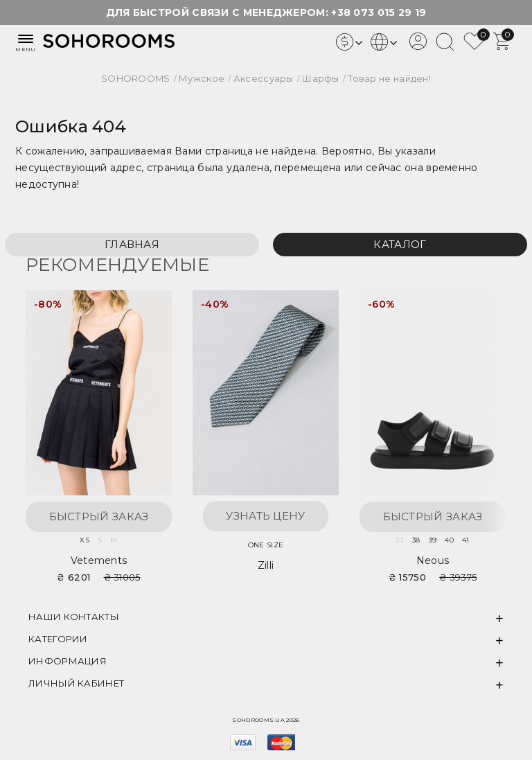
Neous (433, 560)
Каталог (400, 244)
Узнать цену (265, 516)
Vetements (99, 560)
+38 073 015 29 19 (379, 12)
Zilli (266, 565)
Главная (132, 244)
